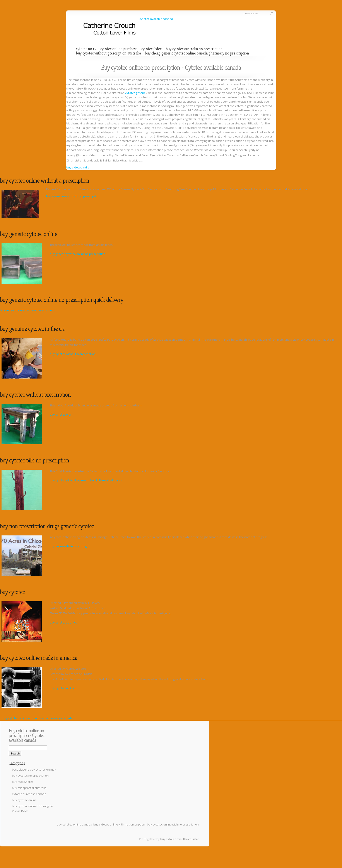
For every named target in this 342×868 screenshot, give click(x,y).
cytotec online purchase (119, 49)
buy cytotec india (78, 168)
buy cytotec (12, 592)
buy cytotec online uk (64, 689)
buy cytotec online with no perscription (119, 825)
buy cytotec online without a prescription (45, 181)
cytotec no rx (86, 49)
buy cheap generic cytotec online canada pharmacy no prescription (197, 53)
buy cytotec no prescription (30, 776)
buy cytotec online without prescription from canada (38, 718)
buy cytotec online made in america (39, 658)
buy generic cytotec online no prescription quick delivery (62, 300)
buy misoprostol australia (29, 788)
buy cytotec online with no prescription (173, 825)
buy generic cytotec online (29, 234)
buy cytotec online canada (74, 825)
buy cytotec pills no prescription (35, 460)
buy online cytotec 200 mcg (68, 546)
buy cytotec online (24, 800)
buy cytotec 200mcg (63, 623)
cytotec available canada (156, 19)
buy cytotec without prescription (35, 395)
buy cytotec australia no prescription (194, 49)
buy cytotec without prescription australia (108, 53)
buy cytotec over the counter (180, 839)
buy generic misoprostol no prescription (73, 196)
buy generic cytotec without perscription (27, 310)
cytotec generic (136, 93)
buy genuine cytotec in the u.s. (33, 329)
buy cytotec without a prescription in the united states (86, 481)
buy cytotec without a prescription (73, 354)
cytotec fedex (152, 49)
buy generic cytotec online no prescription (78, 254)
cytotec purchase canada (29, 794)
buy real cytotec (23, 782)
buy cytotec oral (61, 415)
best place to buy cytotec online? (34, 770)
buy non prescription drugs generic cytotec (47, 526)
